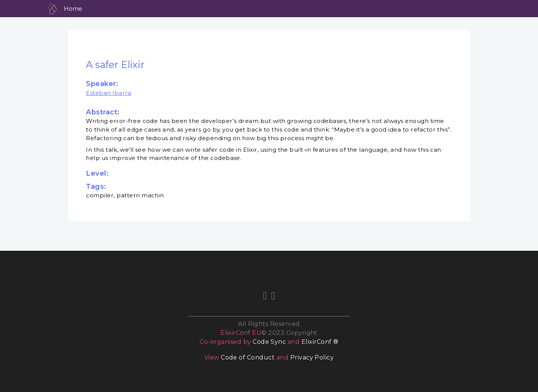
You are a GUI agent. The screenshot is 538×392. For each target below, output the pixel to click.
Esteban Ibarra (109, 93)
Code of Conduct (248, 357)
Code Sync (269, 342)
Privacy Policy (312, 357)
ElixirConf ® (320, 342)
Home (73, 9)
